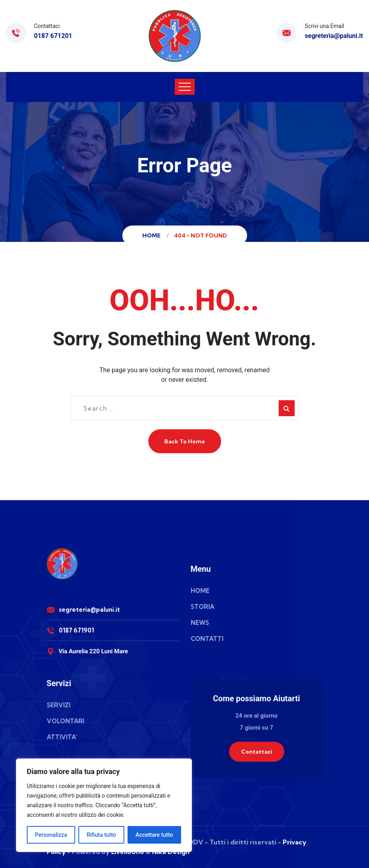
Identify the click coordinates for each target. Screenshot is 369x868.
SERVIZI (59, 705)
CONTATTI (207, 639)
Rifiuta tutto (102, 835)
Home (153, 235)
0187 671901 (76, 630)
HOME (200, 591)
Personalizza (51, 835)
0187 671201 (53, 36)
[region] (104, 805)
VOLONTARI (66, 721)
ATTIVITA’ (62, 737)
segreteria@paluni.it (334, 36)
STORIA (202, 607)
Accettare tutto (154, 835)
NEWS (200, 623)
